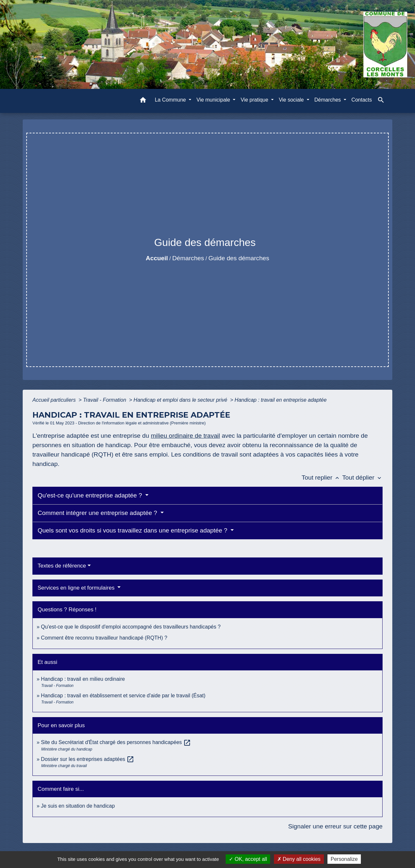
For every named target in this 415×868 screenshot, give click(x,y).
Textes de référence (62, 566)
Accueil (157, 258)
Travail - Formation (105, 400)
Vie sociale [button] (292, 100)
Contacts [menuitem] (362, 100)
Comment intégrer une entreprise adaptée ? (98, 513)
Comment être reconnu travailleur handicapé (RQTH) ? (104, 638)
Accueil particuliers (55, 400)
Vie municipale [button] (214, 100)
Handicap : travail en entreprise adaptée (281, 400)
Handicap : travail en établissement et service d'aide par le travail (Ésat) (123, 696)
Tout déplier (362, 477)
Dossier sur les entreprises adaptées (88, 759)
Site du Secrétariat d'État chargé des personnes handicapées (116, 742)
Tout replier (322, 477)
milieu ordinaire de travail (185, 436)
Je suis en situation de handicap (78, 806)
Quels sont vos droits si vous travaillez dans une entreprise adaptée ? (133, 530)
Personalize (344, 859)
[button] (143, 101)
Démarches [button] (328, 100)
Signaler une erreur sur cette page (335, 826)
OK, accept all (248, 859)
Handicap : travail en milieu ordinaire (83, 679)
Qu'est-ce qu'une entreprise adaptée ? (91, 495)
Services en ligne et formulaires (77, 588)
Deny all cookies (299, 859)
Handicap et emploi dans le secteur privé (181, 400)
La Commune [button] (171, 100)
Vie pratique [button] (255, 100)
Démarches (188, 258)
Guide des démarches (239, 258)
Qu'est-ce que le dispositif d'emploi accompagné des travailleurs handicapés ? (131, 627)
